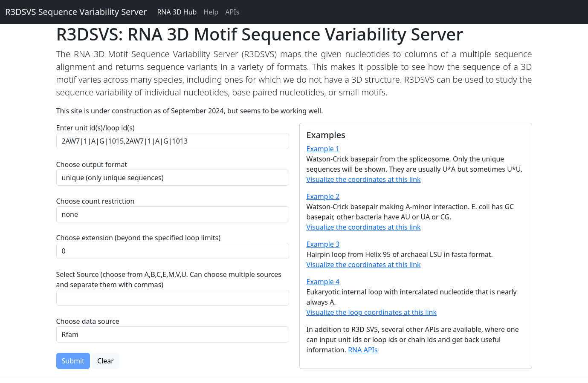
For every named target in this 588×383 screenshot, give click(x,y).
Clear (106, 361)
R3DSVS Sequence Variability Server (76, 12)
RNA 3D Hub (177, 12)
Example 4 (323, 282)
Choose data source (88, 321)
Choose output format (92, 164)
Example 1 (323, 149)
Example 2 (323, 196)
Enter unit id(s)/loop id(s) (97, 128)
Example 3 (323, 244)
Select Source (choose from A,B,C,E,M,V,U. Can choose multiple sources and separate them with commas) (169, 279)
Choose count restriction (96, 201)
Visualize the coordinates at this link (364, 179)
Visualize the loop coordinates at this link (372, 312)
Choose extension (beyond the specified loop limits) (139, 238)
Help (211, 12)
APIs (232, 12)
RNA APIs (363, 350)
